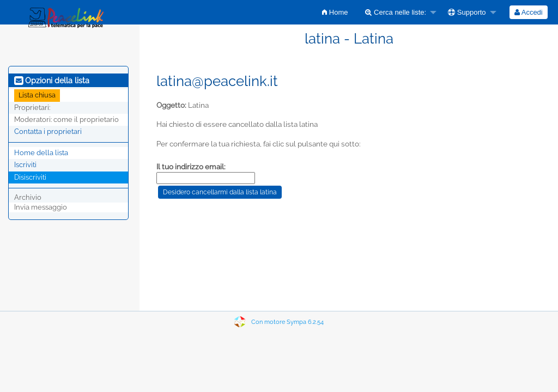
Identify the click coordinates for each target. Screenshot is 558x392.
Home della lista (41, 153)
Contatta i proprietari (48, 131)
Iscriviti (25, 165)
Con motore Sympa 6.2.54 (287, 322)
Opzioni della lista (52, 81)
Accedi (529, 12)
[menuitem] (335, 12)
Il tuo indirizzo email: (191, 167)
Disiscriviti (30, 177)
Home (335, 12)
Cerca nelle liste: (396, 12)
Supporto (467, 12)
